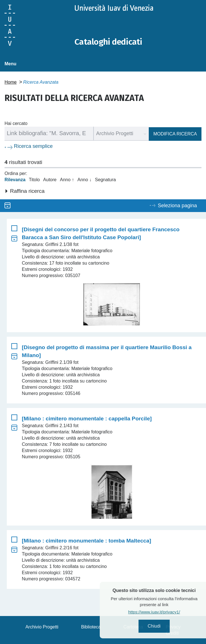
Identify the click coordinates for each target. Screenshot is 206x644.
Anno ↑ (67, 179)
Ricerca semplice (33, 146)
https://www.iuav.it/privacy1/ (164, 612)
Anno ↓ (84, 179)
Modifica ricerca (175, 134)
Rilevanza (15, 179)
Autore (50, 179)
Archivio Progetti (42, 627)
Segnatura (105, 179)
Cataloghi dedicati (109, 42)
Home (11, 82)
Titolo (34, 179)
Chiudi (164, 626)
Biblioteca (91, 627)
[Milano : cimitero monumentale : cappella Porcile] (87, 418)
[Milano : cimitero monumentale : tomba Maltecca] (86, 540)
